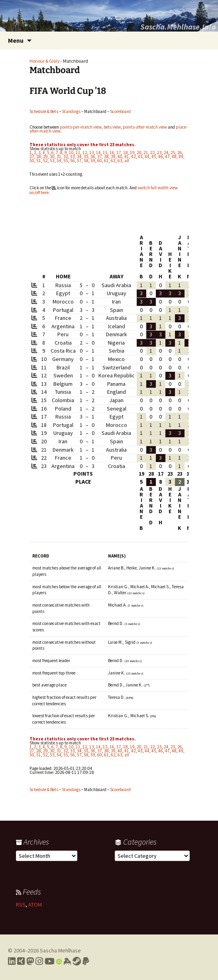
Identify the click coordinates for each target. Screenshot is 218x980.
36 (93, 157)
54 (59, 161)
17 (119, 153)
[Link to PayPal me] (86, 961)
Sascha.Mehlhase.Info (178, 27)
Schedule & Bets (44, 111)
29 (45, 157)
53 (52, 161)
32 (66, 157)
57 (79, 161)
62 (113, 161)
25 (173, 153)
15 (105, 153)
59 (93, 161)
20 (139, 153)
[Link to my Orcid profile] (59, 961)
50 (32, 161)
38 (106, 157)
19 (132, 153)
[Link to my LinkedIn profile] (12, 961)
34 (79, 157)
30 (52, 157)
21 (146, 153)
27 (32, 157)
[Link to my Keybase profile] (67, 961)
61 (106, 161)
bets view (112, 127)
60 (100, 161)
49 (181, 157)
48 (174, 157)
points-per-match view (81, 127)
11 (78, 153)
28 (39, 157)
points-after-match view (145, 127)
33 (73, 157)
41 (127, 157)
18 (126, 153)
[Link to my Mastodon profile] (30, 961)
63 (120, 161)
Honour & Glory (45, 61)
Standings (71, 111)
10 (71, 153)
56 (73, 161)
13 (92, 153)
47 (167, 157)
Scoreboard (120, 111)
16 (112, 153)
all (127, 161)
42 (134, 157)
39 (113, 157)
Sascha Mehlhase (60, 950)
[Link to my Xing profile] (21, 961)
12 (85, 153)
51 (39, 161)
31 (59, 157)
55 (66, 161)
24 (166, 153)
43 (140, 157)
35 (86, 157)
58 (86, 161)
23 (159, 153)
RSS (21, 905)
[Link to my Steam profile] (77, 961)
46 (161, 157)
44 (147, 157)
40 (120, 157)
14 (98, 153)
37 (100, 157)
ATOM (35, 905)
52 (45, 161)
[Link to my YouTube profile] (50, 961)
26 (180, 153)
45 (154, 157)
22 (153, 153)
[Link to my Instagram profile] (39, 961)
